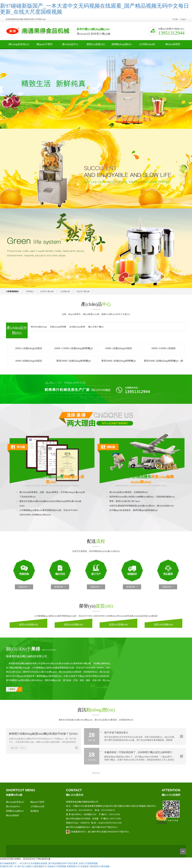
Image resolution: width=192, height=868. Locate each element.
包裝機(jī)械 (65, 291)
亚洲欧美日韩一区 (8, 866)
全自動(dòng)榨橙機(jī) (77, 327)
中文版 (175, 19)
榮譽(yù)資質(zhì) (96, 46)
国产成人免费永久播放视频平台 (32, 866)
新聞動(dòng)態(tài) (121, 46)
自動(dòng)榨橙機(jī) (58, 327)
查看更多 (96, 773)
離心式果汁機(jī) (96, 327)
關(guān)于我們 (45, 46)
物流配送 (35, 811)
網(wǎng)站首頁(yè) (19, 46)
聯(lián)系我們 (173, 46)
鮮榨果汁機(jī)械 (47, 291)
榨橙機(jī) (30, 291)
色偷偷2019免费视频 (57, 866)
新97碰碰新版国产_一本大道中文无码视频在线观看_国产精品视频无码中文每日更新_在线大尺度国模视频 (94, 9)
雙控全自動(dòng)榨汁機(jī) (39, 327)
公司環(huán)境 (147, 46)
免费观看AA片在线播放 (78, 866)
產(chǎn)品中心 (70, 46)
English (183, 19)
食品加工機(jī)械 (83, 291)
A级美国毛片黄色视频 (99, 866)
